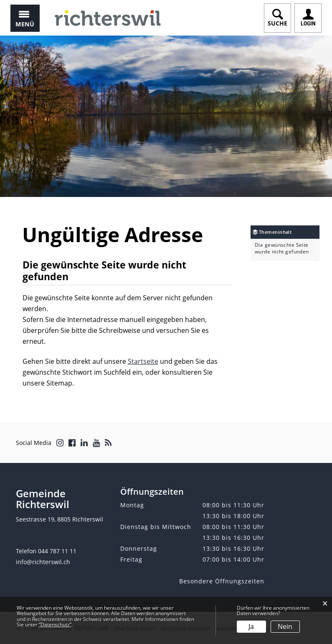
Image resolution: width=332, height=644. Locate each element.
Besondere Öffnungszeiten (222, 581)
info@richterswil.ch (43, 562)
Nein (285, 626)
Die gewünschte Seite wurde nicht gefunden (282, 248)
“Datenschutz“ (55, 625)
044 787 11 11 (57, 551)
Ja (251, 626)
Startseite (143, 361)
